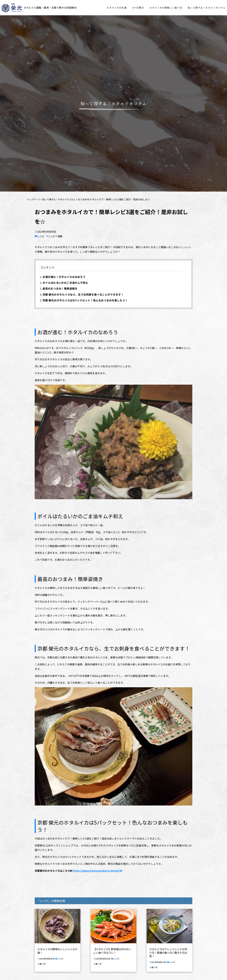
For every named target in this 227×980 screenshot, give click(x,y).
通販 (61, 236)
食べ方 (42, 964)
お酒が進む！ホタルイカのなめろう (64, 277)
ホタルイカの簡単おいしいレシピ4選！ (57, 951)
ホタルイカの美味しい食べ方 (166, 8)
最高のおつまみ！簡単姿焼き (60, 289)
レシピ (41, 236)
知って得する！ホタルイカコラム (207, 8)
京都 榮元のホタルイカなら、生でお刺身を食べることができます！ (83, 295)
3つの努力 (138, 8)
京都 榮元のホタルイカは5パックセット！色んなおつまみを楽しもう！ (85, 301)
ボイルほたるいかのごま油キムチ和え (65, 283)
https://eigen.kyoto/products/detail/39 (97, 871)
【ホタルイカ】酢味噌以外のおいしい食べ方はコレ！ (112, 951)
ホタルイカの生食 (117, 8)
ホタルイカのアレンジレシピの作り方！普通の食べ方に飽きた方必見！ (168, 953)
